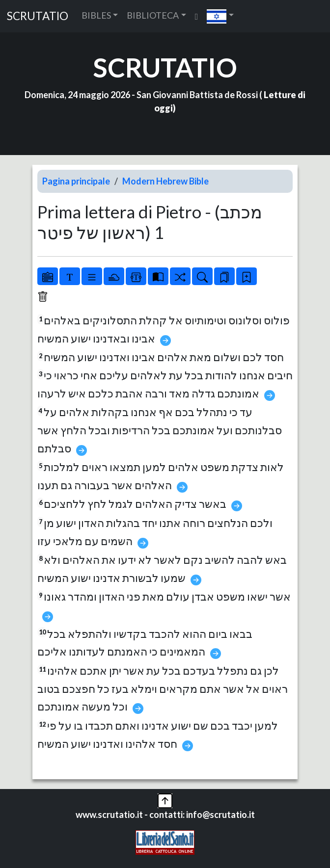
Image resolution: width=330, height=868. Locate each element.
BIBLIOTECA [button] (153, 15)
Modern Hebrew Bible (165, 181)
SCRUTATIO (38, 16)
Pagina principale (76, 181)
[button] (220, 16)
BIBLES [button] (96, 15)
